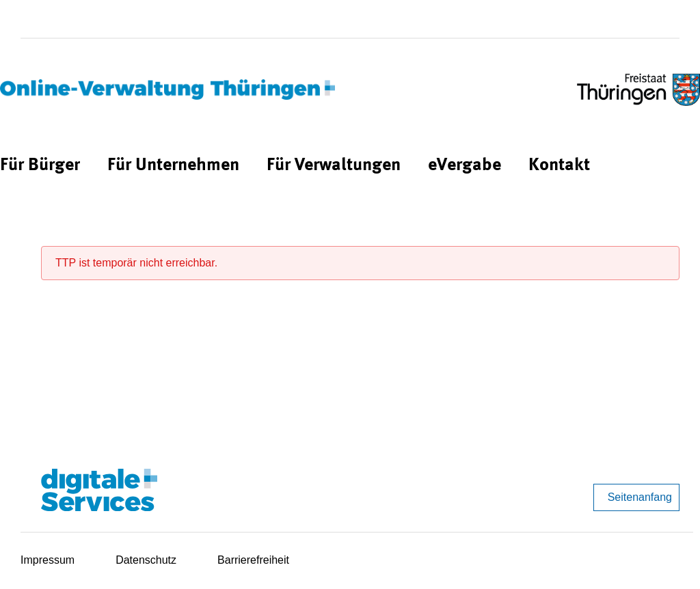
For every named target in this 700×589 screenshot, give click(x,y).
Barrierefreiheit (253, 560)
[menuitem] (40, 166)
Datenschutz (146, 560)
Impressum (48, 560)
